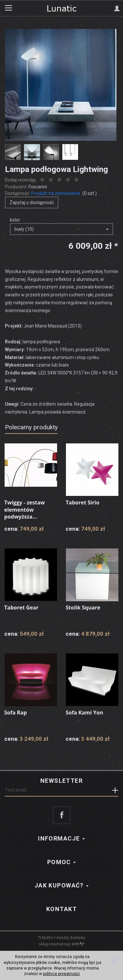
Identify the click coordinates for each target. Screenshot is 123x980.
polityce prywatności (61, 974)
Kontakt (61, 909)
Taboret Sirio (82, 502)
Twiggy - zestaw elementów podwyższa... (25, 510)
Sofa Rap (16, 713)
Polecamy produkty (31, 427)
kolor (15, 220)
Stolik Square (83, 607)
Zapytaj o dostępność (32, 202)
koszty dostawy (71, 938)
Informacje (61, 838)
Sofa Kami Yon (84, 713)
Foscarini (38, 187)
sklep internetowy (61, 944)
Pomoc (62, 862)
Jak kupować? (62, 885)
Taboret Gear (21, 607)
